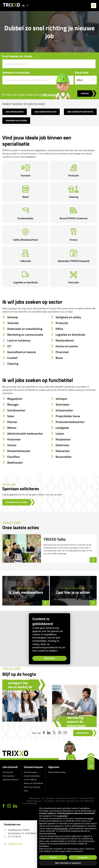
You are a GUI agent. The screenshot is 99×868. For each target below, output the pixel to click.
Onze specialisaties (15, 112)
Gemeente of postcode (16, 73)
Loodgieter (62, 443)
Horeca (12, 460)
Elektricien (62, 460)
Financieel (62, 367)
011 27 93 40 (13, 851)
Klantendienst (65, 355)
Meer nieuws (83, 748)
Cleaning (13, 379)
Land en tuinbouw (19, 355)
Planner (12, 437)
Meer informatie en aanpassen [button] (68, 863)
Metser (12, 443)
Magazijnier (15, 414)
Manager (13, 420)
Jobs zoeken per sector (45, 112)
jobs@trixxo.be (13, 859)
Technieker (63, 420)
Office (59, 344)
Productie (62, 338)
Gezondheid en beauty (22, 367)
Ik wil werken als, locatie (17, 56)
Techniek (13, 338)
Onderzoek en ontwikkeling (25, 344)
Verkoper (61, 414)
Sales (11, 431)
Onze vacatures (8, 791)
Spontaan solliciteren (16, 121)
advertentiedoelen (61, 829)
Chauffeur (14, 472)
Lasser (60, 449)
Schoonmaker (64, 425)
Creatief (12, 373)
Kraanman (14, 454)
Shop (26, 806)
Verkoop (13, 332)
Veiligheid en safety (68, 332)
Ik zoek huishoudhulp (32, 791)
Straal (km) (81, 73)
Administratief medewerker (25, 449)
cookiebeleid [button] (62, 816)
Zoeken (85, 93)
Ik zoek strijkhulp (30, 794)
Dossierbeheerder (19, 466)
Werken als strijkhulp (32, 802)
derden (91, 818)
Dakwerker (63, 466)
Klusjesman (63, 454)
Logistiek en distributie (70, 350)
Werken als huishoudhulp (33, 798)
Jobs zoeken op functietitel (80, 112)
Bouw (59, 373)
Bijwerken (44, 674)
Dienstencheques (33, 782)
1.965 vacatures (50, 95)
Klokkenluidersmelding (57, 787)
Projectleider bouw (68, 431)
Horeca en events (67, 361)
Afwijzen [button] (53, 857)
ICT (9, 361)
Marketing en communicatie (25, 350)
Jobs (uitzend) (10, 782)
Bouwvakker (64, 472)
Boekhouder (15, 478)
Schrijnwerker (16, 425)
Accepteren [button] (83, 857)
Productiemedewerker (70, 437)
